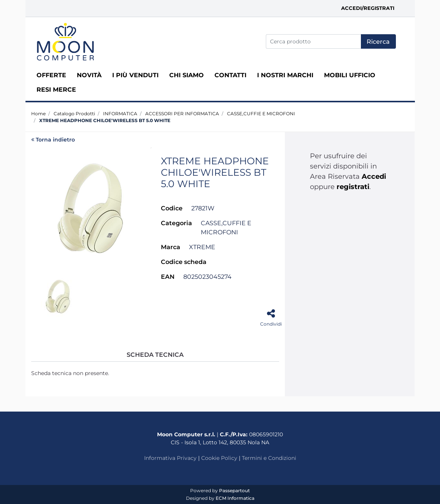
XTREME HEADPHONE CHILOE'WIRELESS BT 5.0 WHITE (105, 120)
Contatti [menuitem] (230, 75)
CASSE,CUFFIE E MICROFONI (261, 114)
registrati (353, 187)
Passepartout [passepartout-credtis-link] (234, 490)
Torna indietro (53, 140)
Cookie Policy (219, 458)
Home (38, 114)
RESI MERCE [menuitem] (56, 90)
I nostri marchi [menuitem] (285, 75)
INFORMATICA (120, 114)
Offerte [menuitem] (51, 75)
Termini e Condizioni (269, 458)
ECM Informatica (235, 498)
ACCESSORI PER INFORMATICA (182, 114)
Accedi (374, 176)
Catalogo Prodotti (74, 114)
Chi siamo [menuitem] (187, 75)
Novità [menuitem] (89, 75)
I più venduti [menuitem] (135, 75)
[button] (378, 41)
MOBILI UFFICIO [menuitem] (350, 75)
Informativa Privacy (170, 458)
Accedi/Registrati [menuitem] (368, 8)
